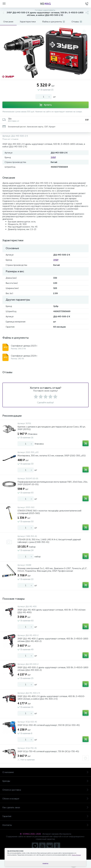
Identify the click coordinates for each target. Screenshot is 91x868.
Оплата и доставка (45, 790)
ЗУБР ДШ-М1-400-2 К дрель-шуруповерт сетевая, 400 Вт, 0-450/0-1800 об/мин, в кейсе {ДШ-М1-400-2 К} (51, 698)
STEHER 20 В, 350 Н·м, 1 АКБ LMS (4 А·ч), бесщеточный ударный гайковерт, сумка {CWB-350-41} (49, 541)
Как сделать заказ (45, 807)
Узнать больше (76, 855)
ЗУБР (53, 157)
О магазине (45, 772)
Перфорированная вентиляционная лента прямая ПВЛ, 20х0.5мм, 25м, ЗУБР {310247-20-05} (53, 483)
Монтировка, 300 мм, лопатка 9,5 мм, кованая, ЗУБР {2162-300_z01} (52, 456)
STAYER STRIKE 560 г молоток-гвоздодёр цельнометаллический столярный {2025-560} (49, 512)
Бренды (45, 781)
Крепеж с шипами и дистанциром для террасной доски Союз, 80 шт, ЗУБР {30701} (52, 428)
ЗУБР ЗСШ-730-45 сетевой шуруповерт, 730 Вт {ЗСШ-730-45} (48, 751)
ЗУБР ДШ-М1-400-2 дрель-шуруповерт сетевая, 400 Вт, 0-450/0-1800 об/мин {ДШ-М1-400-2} (53, 640)
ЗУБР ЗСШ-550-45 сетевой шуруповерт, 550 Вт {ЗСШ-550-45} (49, 725)
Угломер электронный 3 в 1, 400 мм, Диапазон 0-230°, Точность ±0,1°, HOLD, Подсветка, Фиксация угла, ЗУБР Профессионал (52, 570)
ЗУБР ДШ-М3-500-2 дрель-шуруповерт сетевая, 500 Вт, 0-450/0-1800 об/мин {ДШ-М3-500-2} (53, 669)
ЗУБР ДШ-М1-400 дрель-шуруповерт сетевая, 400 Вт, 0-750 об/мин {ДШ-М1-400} (51, 611)
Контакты (45, 825)
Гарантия (45, 816)
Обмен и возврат (45, 799)
